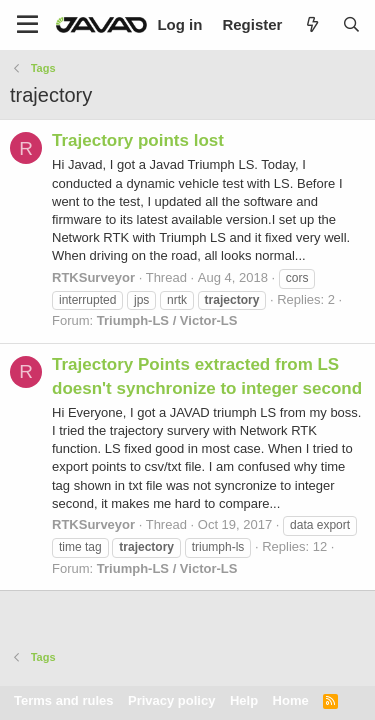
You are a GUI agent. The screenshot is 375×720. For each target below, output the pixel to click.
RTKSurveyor (93, 277)
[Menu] (27, 25)
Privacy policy (171, 700)
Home (291, 700)
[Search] (351, 24)
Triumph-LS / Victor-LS (167, 320)
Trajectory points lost (138, 140)
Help (244, 700)
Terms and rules (63, 700)
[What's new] (311, 24)
